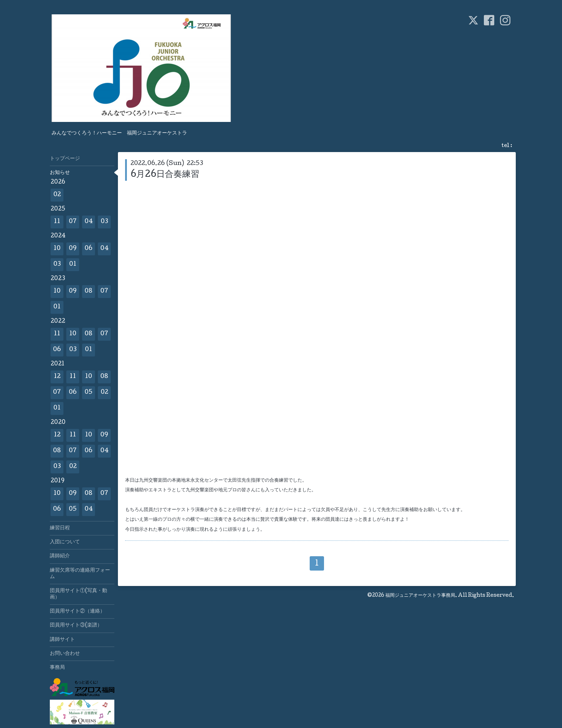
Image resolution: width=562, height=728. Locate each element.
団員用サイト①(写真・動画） (78, 594)
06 (89, 249)
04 (89, 222)
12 (57, 377)
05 (89, 393)
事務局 (57, 668)
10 (57, 249)
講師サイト (62, 640)
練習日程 (60, 528)
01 (73, 264)
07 (73, 222)
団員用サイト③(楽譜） (76, 625)
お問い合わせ (65, 654)
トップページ (65, 159)
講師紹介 (60, 556)
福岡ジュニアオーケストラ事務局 (420, 596)
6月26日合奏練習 (165, 175)
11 (57, 222)
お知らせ (60, 173)
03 (104, 222)
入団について (65, 542)
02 (57, 195)
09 (73, 249)
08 (89, 291)
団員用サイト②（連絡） (77, 611)
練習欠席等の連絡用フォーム (80, 574)
